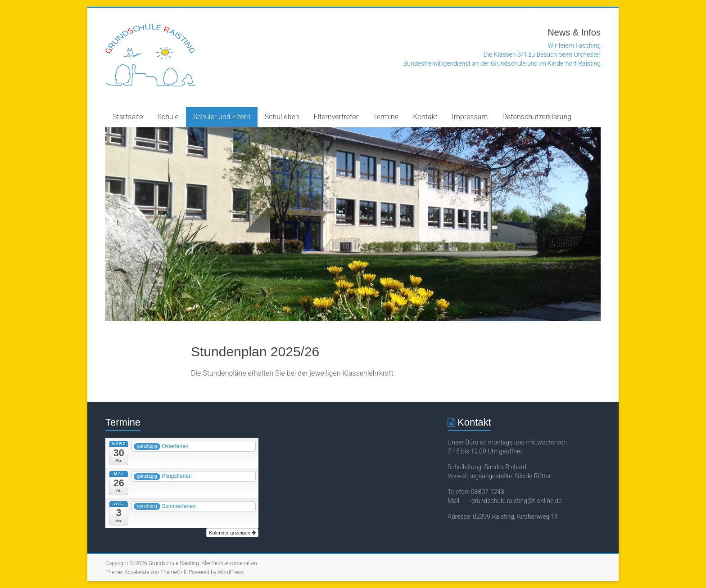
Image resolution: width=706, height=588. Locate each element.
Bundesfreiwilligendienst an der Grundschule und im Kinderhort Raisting (502, 63)
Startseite (128, 117)
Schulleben (282, 117)
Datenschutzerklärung (537, 117)
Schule (168, 117)
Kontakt (425, 117)
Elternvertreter (336, 117)
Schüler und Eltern (222, 117)
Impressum (470, 117)
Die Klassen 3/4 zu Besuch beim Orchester (542, 54)
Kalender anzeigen (232, 533)
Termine (386, 117)
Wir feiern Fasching (574, 45)
